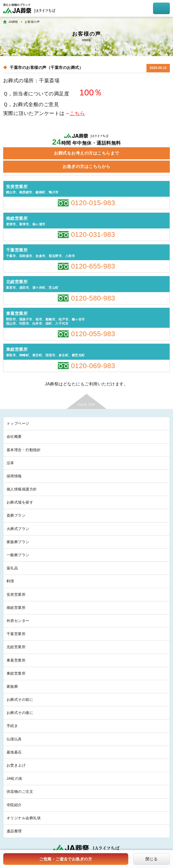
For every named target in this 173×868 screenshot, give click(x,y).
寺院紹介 (14, 805)
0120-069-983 (93, 366)
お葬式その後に (20, 713)
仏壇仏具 (14, 739)
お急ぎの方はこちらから (86, 166)
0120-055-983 (93, 334)
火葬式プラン (18, 529)
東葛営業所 (16, 660)
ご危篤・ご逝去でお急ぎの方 (66, 859)
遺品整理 (14, 831)
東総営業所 (16, 673)
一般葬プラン (18, 555)
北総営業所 (16, 647)
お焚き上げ (16, 765)
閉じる (151, 859)
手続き (12, 726)
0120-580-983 (93, 298)
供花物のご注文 (20, 791)
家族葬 (12, 686)
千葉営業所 (16, 634)
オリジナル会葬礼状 (24, 818)
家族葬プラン (18, 542)
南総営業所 (16, 608)
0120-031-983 (93, 234)
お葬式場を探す (20, 502)
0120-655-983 (93, 266)
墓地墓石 (14, 752)
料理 (10, 581)
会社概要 (14, 436)
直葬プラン (16, 515)
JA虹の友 (15, 778)
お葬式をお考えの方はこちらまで (86, 153)
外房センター (18, 621)
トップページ (18, 423)
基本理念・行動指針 (24, 450)
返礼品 (12, 568)
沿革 (10, 463)
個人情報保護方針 (22, 489)
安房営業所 (16, 594)
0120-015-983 (93, 203)
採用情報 (14, 476)
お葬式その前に (20, 700)
